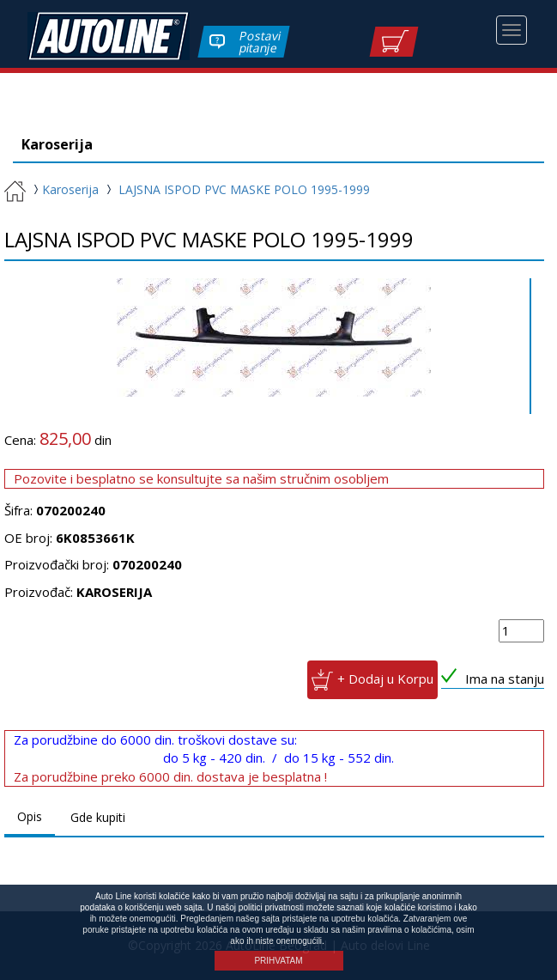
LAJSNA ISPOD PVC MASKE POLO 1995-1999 (244, 189)
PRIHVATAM (278, 961)
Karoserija (64, 189)
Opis (30, 816)
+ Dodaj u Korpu (385, 679)
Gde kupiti (98, 817)
